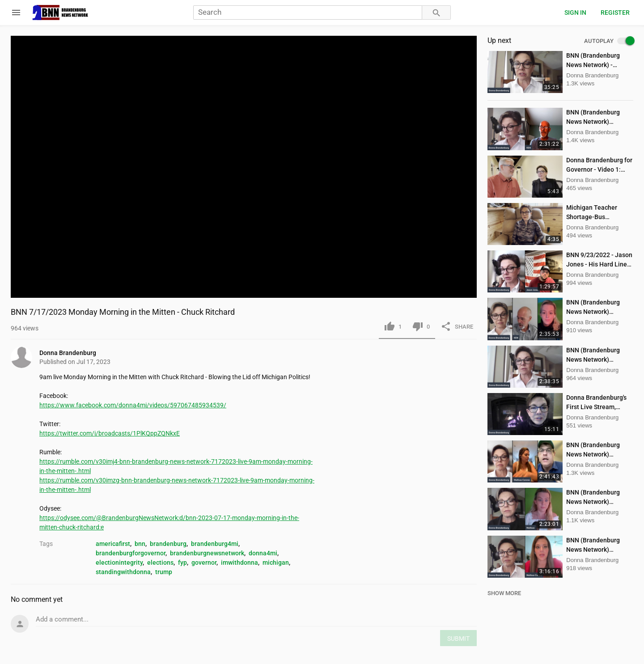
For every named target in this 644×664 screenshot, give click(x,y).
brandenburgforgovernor (131, 553)
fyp (182, 562)
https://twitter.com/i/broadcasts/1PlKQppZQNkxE (110, 433)
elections (160, 562)
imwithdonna (239, 562)
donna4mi (263, 553)
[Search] (308, 13)
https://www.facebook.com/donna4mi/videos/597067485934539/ (133, 405)
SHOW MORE (504, 593)
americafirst (113, 544)
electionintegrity (119, 562)
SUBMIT (458, 639)
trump (164, 572)
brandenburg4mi (215, 544)
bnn (140, 544)
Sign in (575, 13)
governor (204, 562)
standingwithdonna (123, 572)
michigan (276, 562)
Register (615, 13)
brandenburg (168, 544)
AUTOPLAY (609, 41)
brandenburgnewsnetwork (207, 553)
